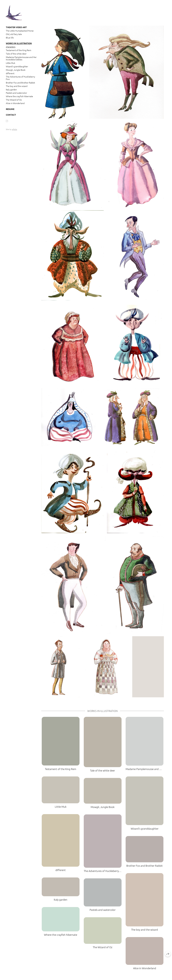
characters (11, 47)
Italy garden (11, 89)
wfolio (14, 129)
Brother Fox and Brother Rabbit (20, 83)
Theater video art (16, 27)
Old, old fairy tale (14, 34)
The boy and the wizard (17, 86)
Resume (10, 109)
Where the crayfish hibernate (19, 96)
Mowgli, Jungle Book (16, 70)
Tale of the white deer (16, 54)
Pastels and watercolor (16, 93)
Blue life (10, 38)
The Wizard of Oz (14, 100)
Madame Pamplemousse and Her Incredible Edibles (21, 58)
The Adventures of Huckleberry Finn (20, 78)
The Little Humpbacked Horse (20, 31)
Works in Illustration (19, 43)
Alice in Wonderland (15, 103)
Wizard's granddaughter (17, 66)
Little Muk (11, 63)
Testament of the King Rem (19, 50)
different (10, 73)
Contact (11, 115)
